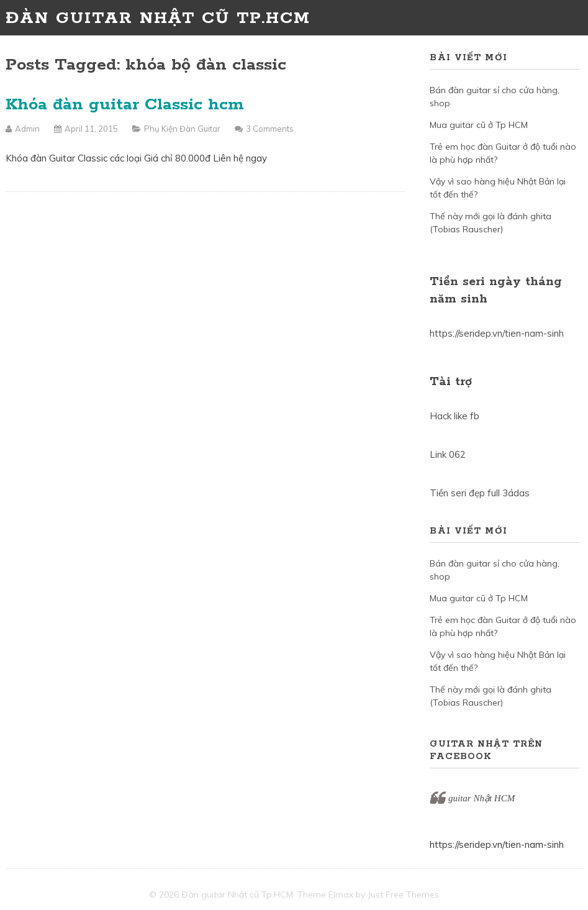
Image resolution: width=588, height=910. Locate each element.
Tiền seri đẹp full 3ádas (480, 493)
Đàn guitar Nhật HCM (472, 798)
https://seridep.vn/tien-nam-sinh (497, 333)
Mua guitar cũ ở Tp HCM (479, 125)
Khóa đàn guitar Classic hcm (125, 105)
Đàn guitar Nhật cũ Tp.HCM (158, 18)
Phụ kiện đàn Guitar (182, 129)
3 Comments (270, 129)
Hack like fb (455, 416)
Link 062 (448, 454)
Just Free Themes (403, 894)
